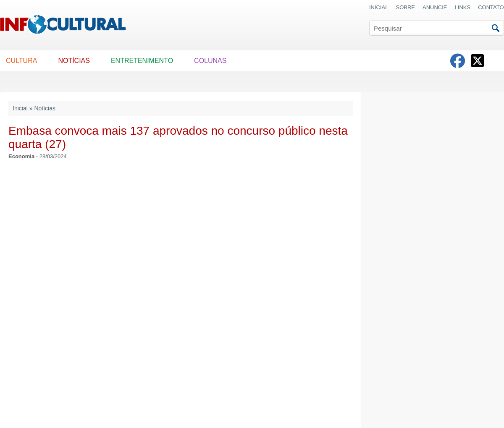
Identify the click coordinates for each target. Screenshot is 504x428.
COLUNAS (210, 61)
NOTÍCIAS (74, 61)
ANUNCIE (435, 7)
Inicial (20, 108)
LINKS (463, 7)
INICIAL (379, 7)
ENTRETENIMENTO (142, 61)
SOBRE (406, 7)
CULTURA (21, 61)
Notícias (45, 108)
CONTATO (491, 7)
